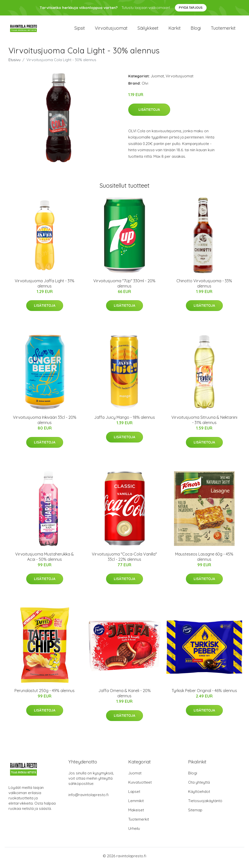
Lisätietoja (149, 113)
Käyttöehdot (199, 795)
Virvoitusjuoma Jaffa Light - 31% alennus (45, 287)
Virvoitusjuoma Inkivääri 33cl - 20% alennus (45, 423)
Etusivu (14, 63)
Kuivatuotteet (140, 786)
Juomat (157, 79)
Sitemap (195, 813)
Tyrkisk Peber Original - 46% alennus (204, 694)
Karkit (175, 30)
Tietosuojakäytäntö (205, 804)
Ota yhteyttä (199, 786)
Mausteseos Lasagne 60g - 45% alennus (204, 560)
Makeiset (136, 813)
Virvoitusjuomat (111, 30)
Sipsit (80, 30)
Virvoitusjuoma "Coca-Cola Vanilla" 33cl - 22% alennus (124, 560)
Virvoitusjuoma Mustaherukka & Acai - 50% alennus (45, 560)
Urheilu (134, 832)
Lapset (134, 795)
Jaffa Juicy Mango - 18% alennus (124, 421)
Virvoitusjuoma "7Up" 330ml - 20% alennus (124, 287)
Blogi (196, 30)
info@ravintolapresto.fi (88, 798)
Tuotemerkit (223, 30)
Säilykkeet (148, 30)
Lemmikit (136, 804)
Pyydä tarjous (191, 8)
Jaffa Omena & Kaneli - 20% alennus (124, 697)
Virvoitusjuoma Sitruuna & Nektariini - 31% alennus (204, 423)
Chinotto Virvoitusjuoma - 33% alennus (204, 287)
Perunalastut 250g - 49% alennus (45, 694)
